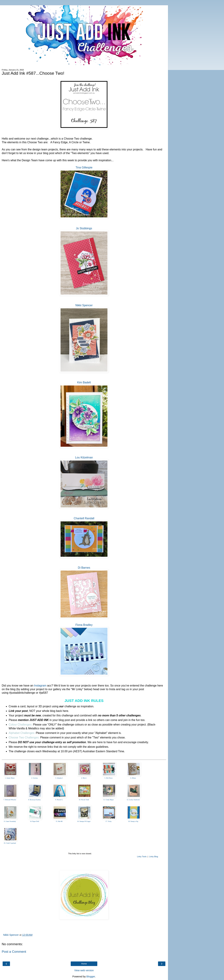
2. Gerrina (34, 778)
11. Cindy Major (108, 800)
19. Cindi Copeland (10, 843)
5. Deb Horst (108, 778)
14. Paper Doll (34, 821)
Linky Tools (142, 857)
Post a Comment (14, 952)
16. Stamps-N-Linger (84, 821)
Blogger (91, 977)
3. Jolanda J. (59, 778)
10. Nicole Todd (84, 800)
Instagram (40, 686)
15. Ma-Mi (59, 821)
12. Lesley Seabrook (133, 800)
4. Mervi (84, 778)
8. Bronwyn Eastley (34, 800)
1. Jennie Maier (10, 778)
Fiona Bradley (84, 625)
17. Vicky (109, 821)
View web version (84, 970)
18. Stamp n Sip (133, 821)
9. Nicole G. (59, 800)
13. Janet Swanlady (10, 821)
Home (84, 964)
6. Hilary (133, 778)
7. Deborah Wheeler (10, 800)
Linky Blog (154, 857)
